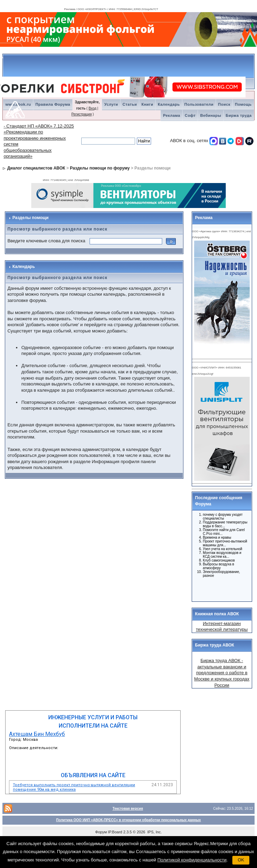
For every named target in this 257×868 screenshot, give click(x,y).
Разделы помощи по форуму (100, 168)
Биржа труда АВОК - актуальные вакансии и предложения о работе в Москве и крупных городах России (222, 673)
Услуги (111, 104)
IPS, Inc (154, 832)
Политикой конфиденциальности (192, 860)
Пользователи (199, 104)
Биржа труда (239, 115)
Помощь (243, 104)
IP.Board (115, 832)
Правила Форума (53, 104)
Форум (101, 832)
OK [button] (241, 860)
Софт (190, 115)
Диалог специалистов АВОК (36, 168)
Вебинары (210, 115)
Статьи (130, 104)
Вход (93, 108)
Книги (147, 104)
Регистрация (82, 114)
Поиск (224, 104)
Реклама (172, 115)
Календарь (169, 104)
